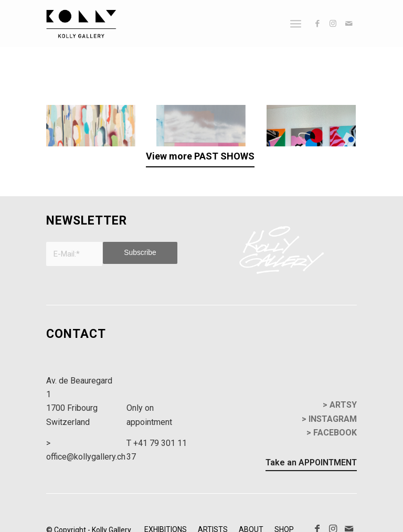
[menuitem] (296, 24)
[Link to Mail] (349, 24)
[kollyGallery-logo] (81, 24)
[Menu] (296, 24)
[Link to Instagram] (333, 24)
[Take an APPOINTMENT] (311, 452)
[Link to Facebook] (317, 24)
